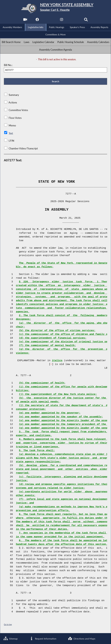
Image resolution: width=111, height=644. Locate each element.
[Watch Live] (25, 20)
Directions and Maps (82, 638)
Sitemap (11, 638)
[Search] (86, 20)
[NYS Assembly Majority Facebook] (37, 20)
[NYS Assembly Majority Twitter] (49, 20)
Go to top (8, 625)
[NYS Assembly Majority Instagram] (62, 20)
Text (11, 134)
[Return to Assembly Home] (55, 9)
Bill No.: (8, 66)
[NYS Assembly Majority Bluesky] (74, 20)
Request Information (43, 638)
